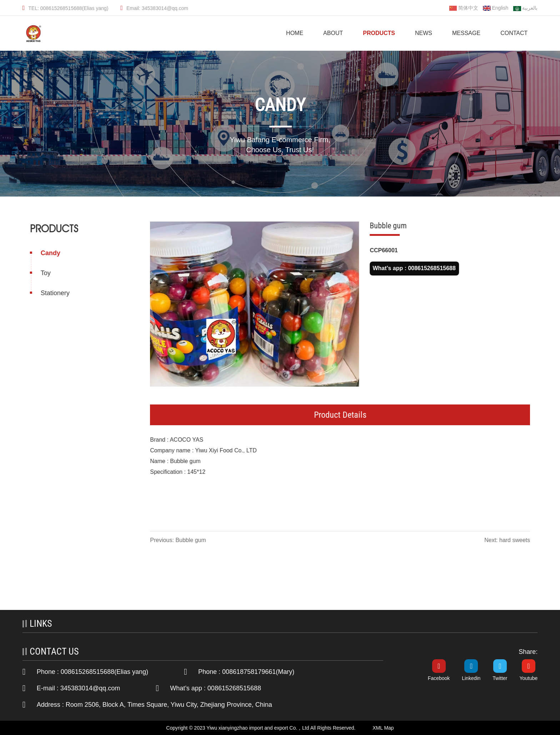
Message (466, 33)
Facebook (439, 678)
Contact (514, 33)
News (424, 33)
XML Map (383, 728)
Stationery (54, 293)
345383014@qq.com (90, 688)
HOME (295, 33)
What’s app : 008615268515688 (415, 268)
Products (379, 33)
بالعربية (525, 8)
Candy (50, 253)
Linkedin (471, 678)
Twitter (500, 678)
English (496, 8)
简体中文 (464, 8)
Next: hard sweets (508, 540)
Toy (45, 273)
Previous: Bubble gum (179, 540)
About (333, 33)
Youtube (528, 678)
